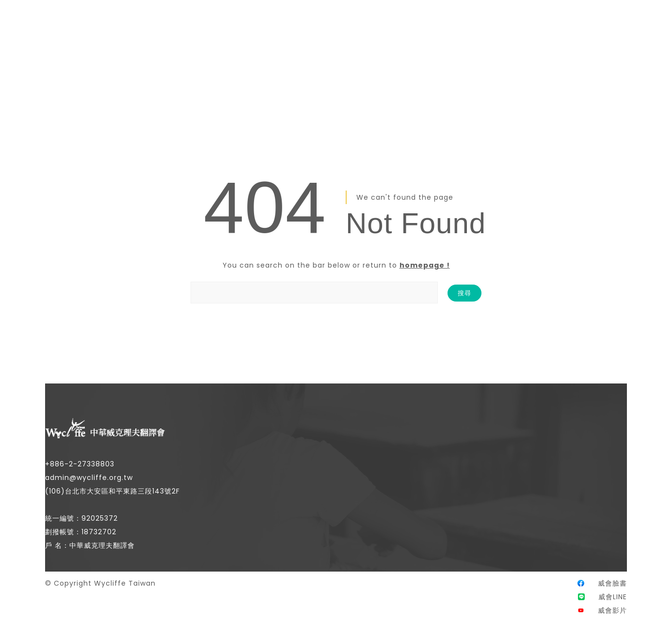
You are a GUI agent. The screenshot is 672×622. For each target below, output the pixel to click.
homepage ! (425, 265)
